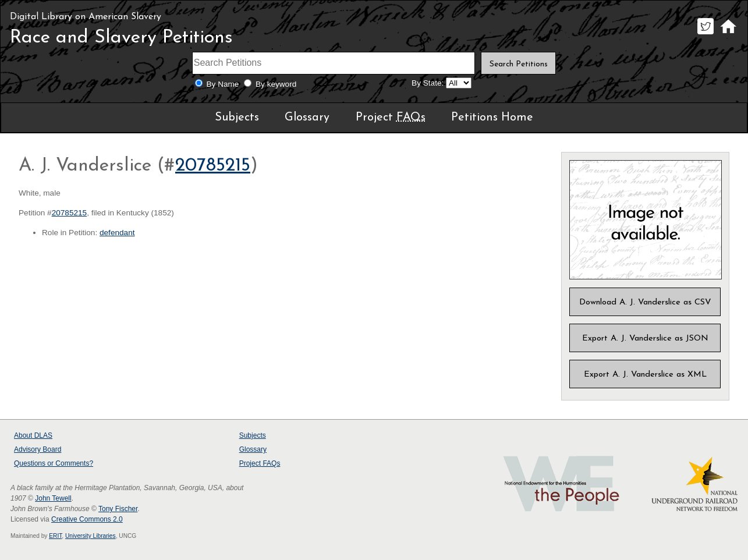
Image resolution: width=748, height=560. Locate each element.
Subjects (237, 118)
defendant (117, 233)
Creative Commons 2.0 (87, 519)
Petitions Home (492, 118)
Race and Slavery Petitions (121, 38)
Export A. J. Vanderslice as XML (645, 375)
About (33, 435)
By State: (428, 83)
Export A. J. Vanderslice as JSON (645, 339)
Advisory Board (38, 449)
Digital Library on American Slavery (86, 17)
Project (391, 118)
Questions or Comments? (54, 463)
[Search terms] (334, 63)
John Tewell (53, 498)
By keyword (276, 84)
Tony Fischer (118, 509)
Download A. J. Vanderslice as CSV (645, 302)
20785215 (213, 166)
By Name (223, 84)
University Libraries (91, 536)
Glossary (307, 118)
